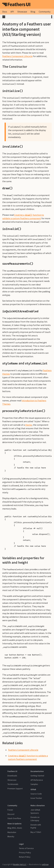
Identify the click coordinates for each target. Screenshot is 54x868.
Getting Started (37, 776)
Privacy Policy (25, 853)
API (12, 12)
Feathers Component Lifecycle (17, 56)
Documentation (37, 771)
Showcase (22, 12)
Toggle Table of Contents (52, 17)
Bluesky (11, 836)
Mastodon (12, 832)
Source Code (36, 794)
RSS (14, 828)
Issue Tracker (36, 798)
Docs (5, 12)
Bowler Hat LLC (20, 864)
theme (29, 425)
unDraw (45, 864)
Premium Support (15, 789)
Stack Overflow (14, 818)
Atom (19, 828)
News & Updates (14, 824)
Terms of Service (26, 848)
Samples (34, 784)
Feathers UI (16, 4)
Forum (10, 810)
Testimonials (13, 784)
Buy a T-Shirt (36, 832)
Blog (33, 12)
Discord (11, 814)
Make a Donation (38, 805)
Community (45, 12)
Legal (21, 844)
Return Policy (25, 857)
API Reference (37, 780)
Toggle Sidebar (25, 17)
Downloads (12, 776)
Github (33, 789)
